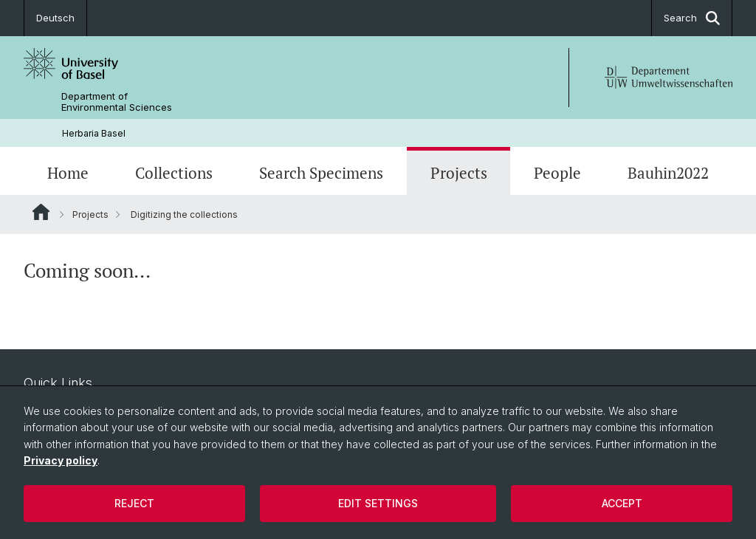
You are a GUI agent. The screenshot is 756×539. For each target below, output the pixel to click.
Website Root (41, 212)
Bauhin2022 (668, 173)
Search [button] (692, 18)
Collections (174, 173)
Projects (459, 173)
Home (68, 173)
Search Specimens (321, 173)
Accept (622, 503)
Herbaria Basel (94, 133)
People (557, 173)
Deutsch (55, 18)
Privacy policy (61, 460)
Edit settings (378, 503)
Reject (134, 503)
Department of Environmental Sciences (117, 102)
